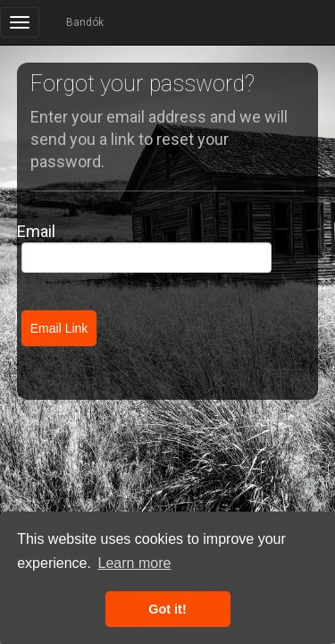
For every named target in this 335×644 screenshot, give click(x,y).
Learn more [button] (135, 563)
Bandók (85, 22)
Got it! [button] (167, 609)
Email (36, 231)
